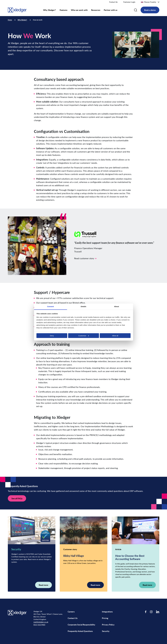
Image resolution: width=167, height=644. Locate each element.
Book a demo (150, 10)
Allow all (115, 336)
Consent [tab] (50, 306)
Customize (84, 336)
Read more (43, 585)
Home (10, 20)
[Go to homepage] (17, 10)
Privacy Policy (108, 625)
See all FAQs (17, 498)
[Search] (136, 10)
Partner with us (111, 10)
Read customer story (85, 258)
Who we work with (79, 10)
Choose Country (149, 2)
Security (106, 631)
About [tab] (117, 306)
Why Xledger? (50, 10)
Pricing (105, 618)
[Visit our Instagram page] (151, 612)
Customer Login (129, 2)
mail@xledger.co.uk (41, 622)
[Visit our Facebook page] (146, 612)
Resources (96, 10)
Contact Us (113, 2)
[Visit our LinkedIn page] (158, 612)
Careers (71, 612)
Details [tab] (84, 306)
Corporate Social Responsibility (81, 625)
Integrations (107, 612)
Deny (52, 336)
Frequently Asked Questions (80, 631)
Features (64, 10)
